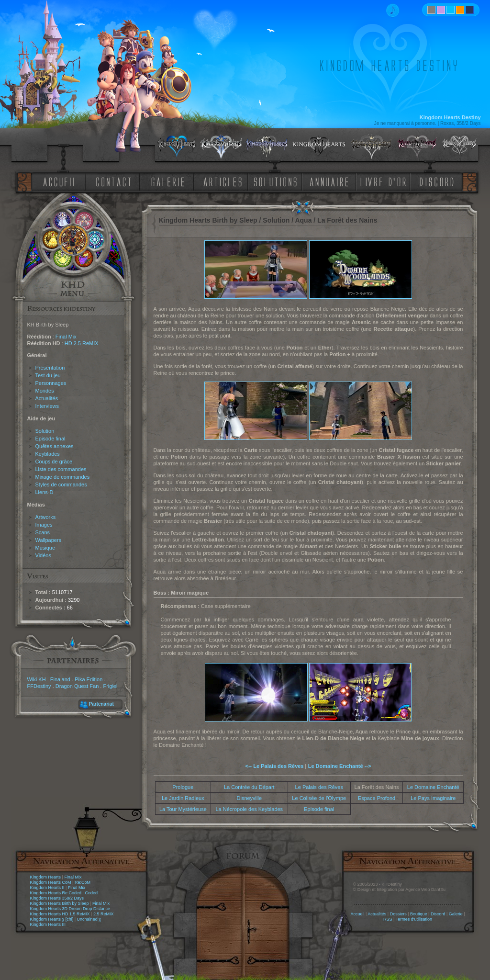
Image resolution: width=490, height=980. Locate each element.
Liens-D (45, 492)
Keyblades (48, 454)
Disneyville (250, 798)
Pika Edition (89, 679)
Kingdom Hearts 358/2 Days (57, 898)
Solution (45, 431)
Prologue (183, 787)
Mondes (45, 391)
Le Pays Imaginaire (433, 798)
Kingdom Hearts (46, 877)
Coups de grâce (54, 462)
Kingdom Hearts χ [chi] (52, 919)
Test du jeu (48, 375)
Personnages (51, 383)
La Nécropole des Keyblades (249, 809)
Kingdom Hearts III (48, 924)
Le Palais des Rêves (319, 787)
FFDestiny (39, 686)
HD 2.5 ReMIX (82, 343)
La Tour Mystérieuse (183, 809)
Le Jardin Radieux (183, 798)
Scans (43, 532)
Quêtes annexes (55, 446)
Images (44, 525)
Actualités (47, 398)
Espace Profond (377, 798)
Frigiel (110, 686)
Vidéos (43, 555)
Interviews (47, 406)
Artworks (46, 517)
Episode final (50, 439)
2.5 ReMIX (104, 914)
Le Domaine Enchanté (433, 787)
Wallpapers (49, 540)
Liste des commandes (61, 469)
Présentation (50, 368)
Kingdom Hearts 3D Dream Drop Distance (70, 909)
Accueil (357, 914)
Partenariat (101, 704)
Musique (45, 548)
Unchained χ (89, 919)
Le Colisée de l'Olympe (319, 798)
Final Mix (66, 337)
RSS (388, 919)
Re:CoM (83, 882)
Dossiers (398, 914)
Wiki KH (37, 679)
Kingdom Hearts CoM (51, 882)
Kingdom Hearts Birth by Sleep (60, 903)
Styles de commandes (61, 484)
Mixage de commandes (63, 477)
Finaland (60, 679)
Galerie (456, 914)
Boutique (419, 914)
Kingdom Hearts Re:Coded (56, 893)
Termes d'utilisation (414, 919)
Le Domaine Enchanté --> (340, 766)
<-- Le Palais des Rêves (275, 766)
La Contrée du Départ (249, 787)
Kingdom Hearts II (47, 888)
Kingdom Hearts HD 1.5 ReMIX (60, 914)
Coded (91, 893)
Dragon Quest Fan (77, 686)
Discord (438, 914)
